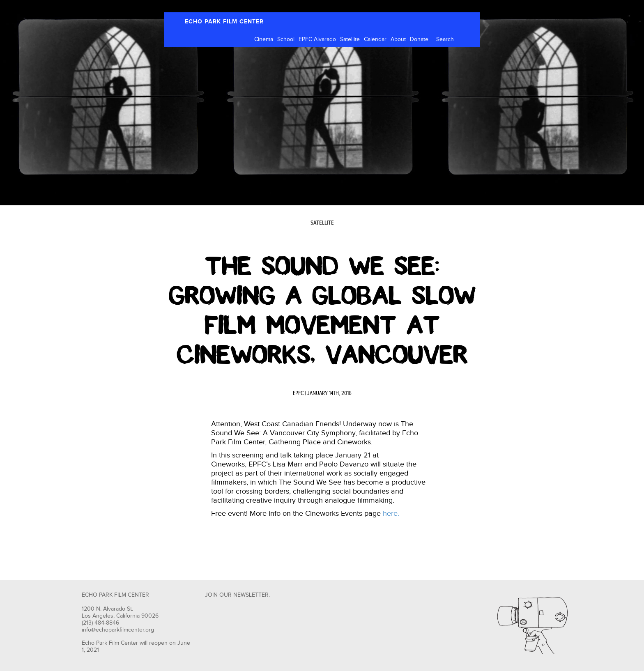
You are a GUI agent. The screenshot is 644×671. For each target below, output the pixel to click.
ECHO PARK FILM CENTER (224, 22)
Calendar (375, 39)
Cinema (264, 39)
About (398, 39)
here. (391, 514)
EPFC (298, 393)
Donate (419, 39)
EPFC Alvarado (317, 39)
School (286, 39)
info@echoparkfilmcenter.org (118, 630)
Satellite (350, 39)
